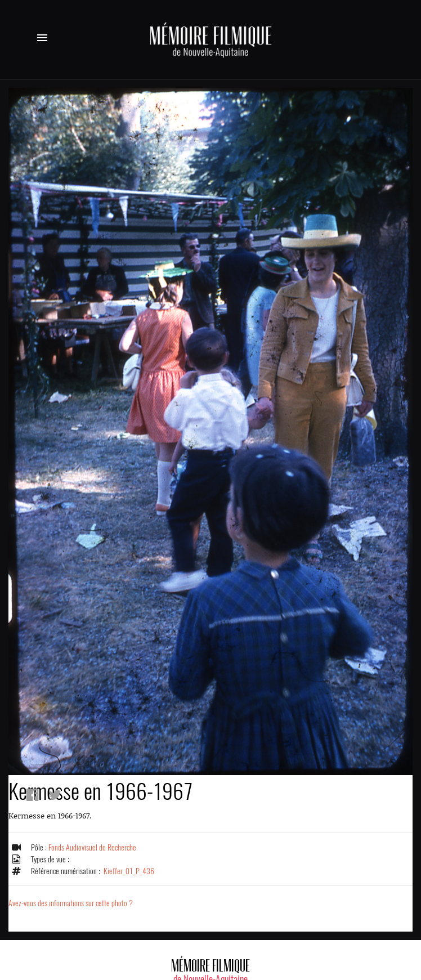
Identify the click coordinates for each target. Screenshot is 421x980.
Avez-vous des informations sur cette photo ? (71, 903)
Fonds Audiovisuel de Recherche (92, 847)
